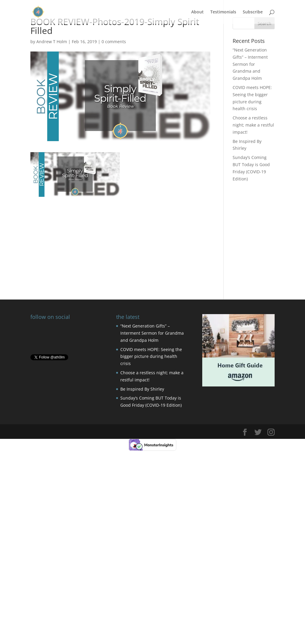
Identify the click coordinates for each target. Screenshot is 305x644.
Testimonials (223, 12)
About (197, 12)
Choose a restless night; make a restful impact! (253, 125)
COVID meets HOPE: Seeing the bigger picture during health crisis (151, 357)
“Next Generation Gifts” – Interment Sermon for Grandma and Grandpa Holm (250, 64)
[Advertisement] (120, 238)
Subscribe (253, 12)
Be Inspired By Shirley (142, 389)
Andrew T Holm (52, 42)
